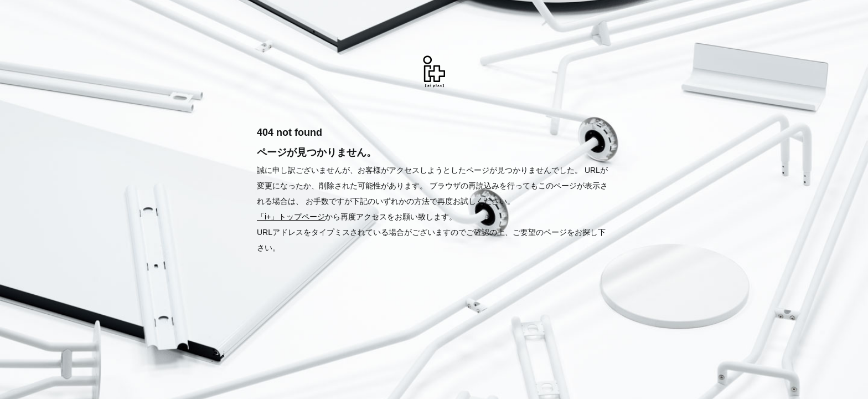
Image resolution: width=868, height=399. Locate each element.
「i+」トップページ (291, 217)
